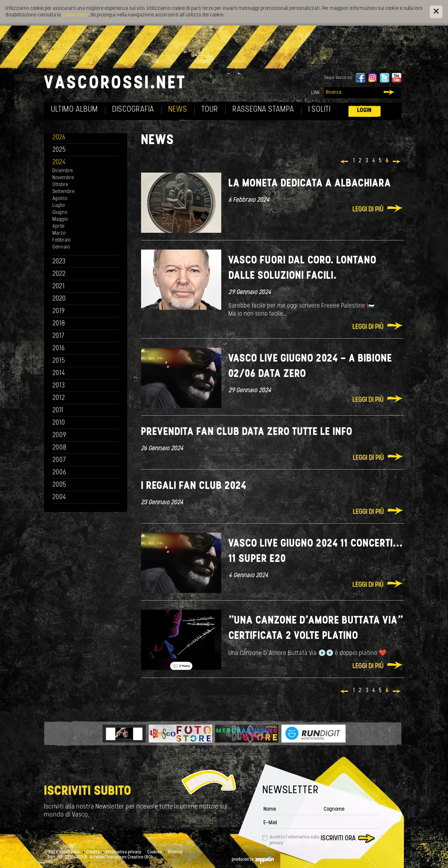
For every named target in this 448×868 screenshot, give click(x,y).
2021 (59, 287)
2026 (59, 138)
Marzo (59, 233)
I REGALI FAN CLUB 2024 (194, 486)
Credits (93, 852)
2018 (59, 324)
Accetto (295, 840)
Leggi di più (368, 210)
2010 (59, 423)
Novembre (63, 178)
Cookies (155, 852)
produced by (253, 860)
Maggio (60, 219)
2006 (59, 473)
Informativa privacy (124, 852)
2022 (59, 274)
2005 (59, 485)
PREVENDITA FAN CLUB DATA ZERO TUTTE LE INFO (247, 432)
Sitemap (175, 852)
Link (316, 93)
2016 (59, 349)
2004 (59, 497)
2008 (60, 448)
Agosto (60, 199)
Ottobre (60, 185)
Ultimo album (75, 110)
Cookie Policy (75, 15)
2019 (59, 311)
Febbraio (62, 240)
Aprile (59, 226)
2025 (59, 150)
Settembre (64, 192)
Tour (210, 110)
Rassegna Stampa (263, 110)
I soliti (320, 110)
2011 (58, 411)
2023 (59, 262)
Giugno (60, 213)
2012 (59, 398)
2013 (59, 386)
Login (365, 110)
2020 (59, 299)
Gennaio (61, 247)
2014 (59, 373)
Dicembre (63, 171)
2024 (59, 163)
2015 (59, 361)
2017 (59, 336)
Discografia (133, 110)
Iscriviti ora (338, 839)
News (178, 110)
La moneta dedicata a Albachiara (310, 184)
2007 (59, 460)
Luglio (59, 206)
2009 (59, 435)
